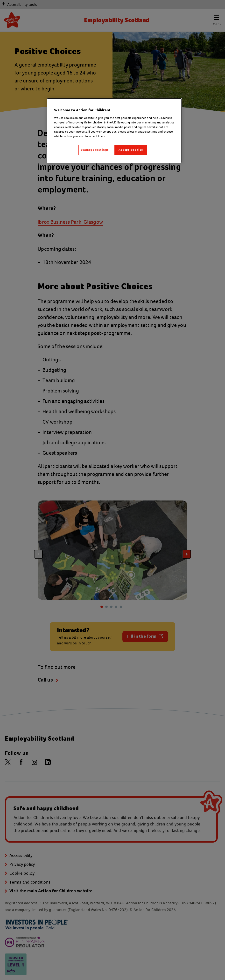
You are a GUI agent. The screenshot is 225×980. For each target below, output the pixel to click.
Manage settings (95, 150)
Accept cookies (131, 150)
